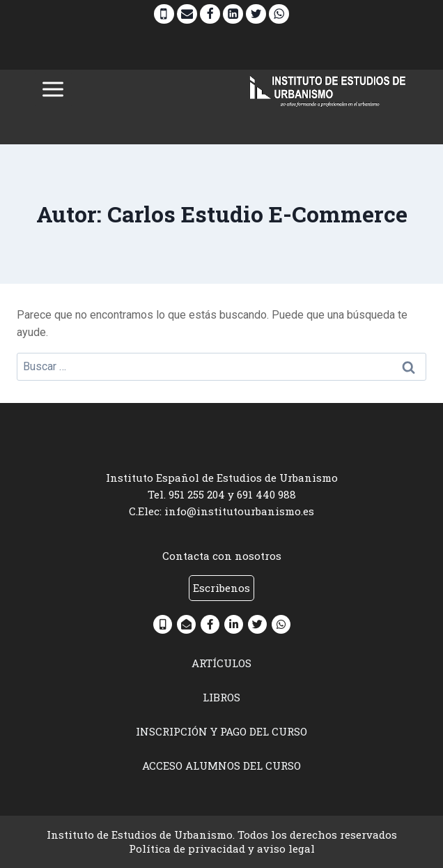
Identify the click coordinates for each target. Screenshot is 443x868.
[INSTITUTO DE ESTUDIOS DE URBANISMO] (328, 90)
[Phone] (164, 14)
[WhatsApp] (279, 14)
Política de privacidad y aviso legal (222, 848)
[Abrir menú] (53, 90)
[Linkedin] (233, 14)
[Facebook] (210, 14)
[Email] (187, 14)
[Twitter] (256, 14)
